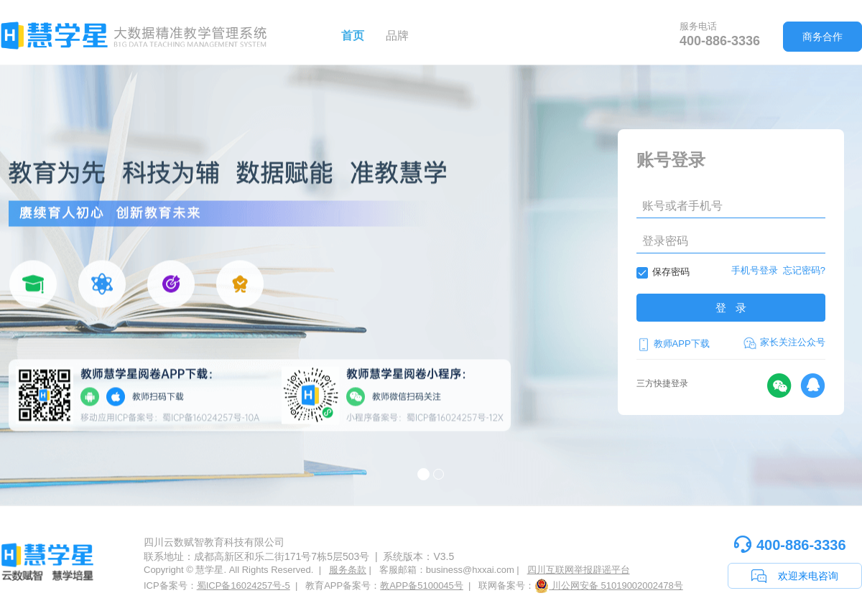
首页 (353, 36)
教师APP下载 (673, 344)
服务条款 (348, 570)
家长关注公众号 (784, 343)
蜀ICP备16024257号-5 (244, 585)
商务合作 (822, 37)
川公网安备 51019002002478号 (608, 586)
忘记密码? (804, 270)
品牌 (397, 36)
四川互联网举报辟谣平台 (579, 570)
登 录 (731, 308)
